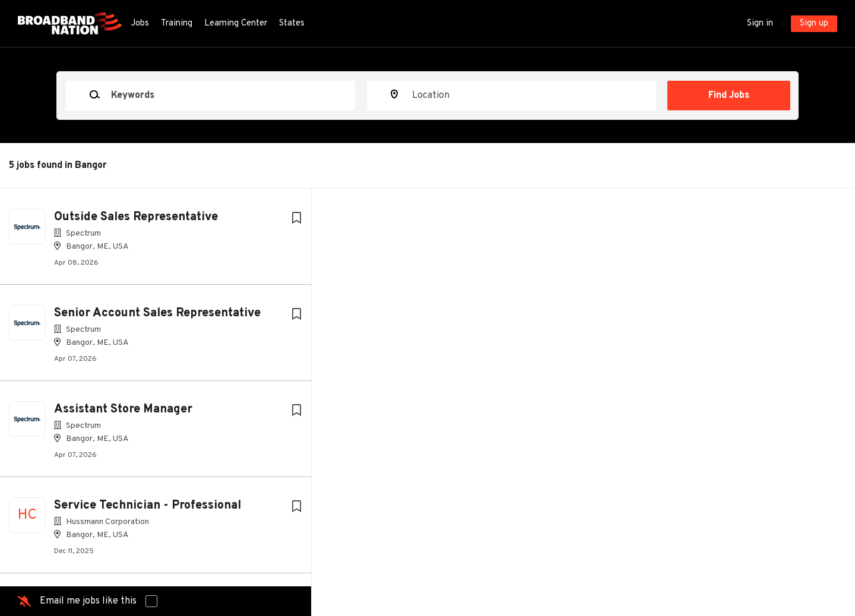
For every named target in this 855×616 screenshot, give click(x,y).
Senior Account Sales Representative (157, 313)
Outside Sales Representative (136, 217)
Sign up (814, 23)
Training (177, 23)
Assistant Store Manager (123, 409)
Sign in (760, 23)
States (292, 23)
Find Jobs (729, 96)
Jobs (140, 23)
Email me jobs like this (88, 601)
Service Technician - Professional (148, 506)
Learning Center (236, 23)
